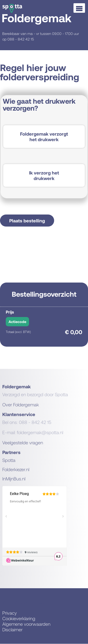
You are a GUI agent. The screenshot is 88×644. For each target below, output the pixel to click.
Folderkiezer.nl (16, 469)
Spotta (9, 460)
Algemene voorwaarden (26, 624)
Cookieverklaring (19, 618)
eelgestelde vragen (24, 442)
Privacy (10, 613)
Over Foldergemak (21, 404)
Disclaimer (12, 629)
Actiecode (17, 322)
